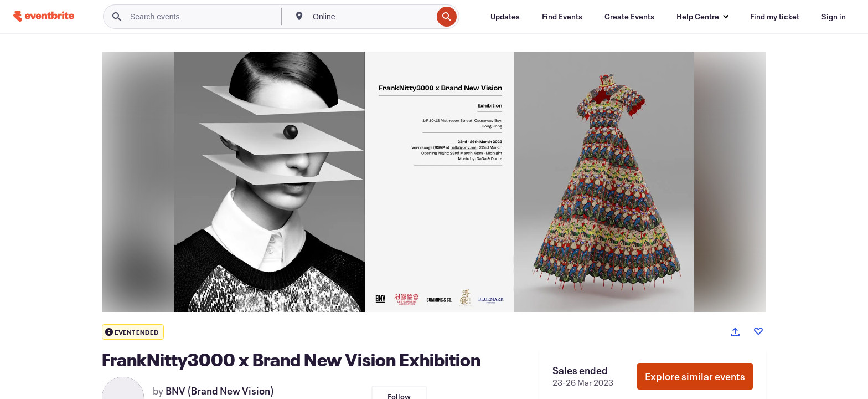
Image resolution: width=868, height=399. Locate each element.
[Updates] (505, 17)
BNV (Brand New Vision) (220, 391)
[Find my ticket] (775, 17)
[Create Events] (629, 17)
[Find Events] (562, 17)
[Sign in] (834, 17)
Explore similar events (695, 376)
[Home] (44, 16)
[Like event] (758, 331)
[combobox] (371, 17)
